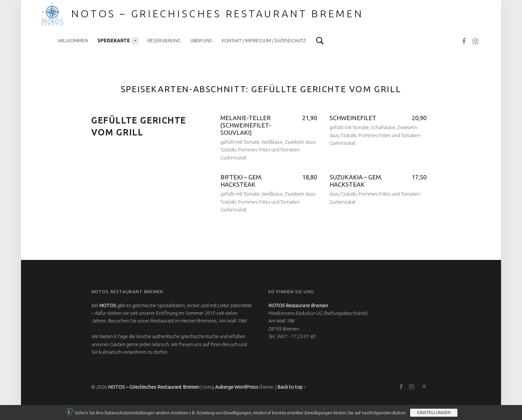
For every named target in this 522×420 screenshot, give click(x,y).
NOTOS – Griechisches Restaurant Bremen (217, 14)
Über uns (201, 41)
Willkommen (73, 41)
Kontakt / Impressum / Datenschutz (264, 41)
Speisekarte (118, 41)
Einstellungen (434, 413)
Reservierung (164, 41)
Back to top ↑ (292, 387)
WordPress (246, 387)
